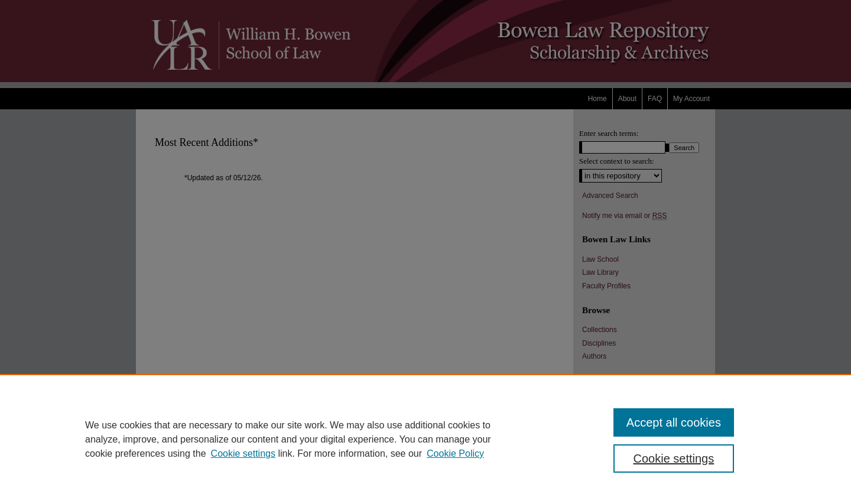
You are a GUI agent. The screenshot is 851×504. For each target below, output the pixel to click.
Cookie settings (243, 453)
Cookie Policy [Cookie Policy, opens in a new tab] (455, 453)
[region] (425, 439)
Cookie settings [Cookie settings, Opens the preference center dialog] (674, 459)
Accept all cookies (674, 422)
